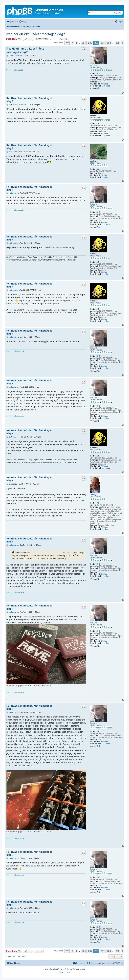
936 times (104, 134)
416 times (105, 529)
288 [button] (109, 43)
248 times (105, 177)
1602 (97, 503)
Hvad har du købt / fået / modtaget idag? (35, 34)
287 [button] (103, 43)
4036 (97, 169)
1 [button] (76, 43)
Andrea (93, 161)
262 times (104, 175)
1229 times (106, 86)
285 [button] (90, 43)
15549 (98, 74)
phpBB (56, 969)
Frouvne (94, 66)
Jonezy (93, 495)
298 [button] (118, 43)
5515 (97, 124)
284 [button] (84, 43)
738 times (104, 527)
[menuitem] (23, 22)
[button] (67, 43)
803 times (104, 84)
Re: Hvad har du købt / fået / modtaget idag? (25, 50)
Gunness (94, 115)
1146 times (106, 136)
